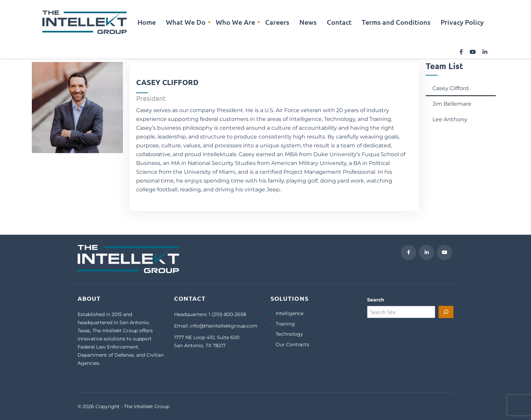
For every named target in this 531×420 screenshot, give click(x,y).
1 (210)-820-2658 (227, 314)
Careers (277, 22)
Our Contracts (292, 345)
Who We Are (235, 22)
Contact (339, 22)
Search (376, 300)
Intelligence (290, 313)
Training (285, 324)
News (308, 22)
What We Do (186, 22)
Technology (289, 334)
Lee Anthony (450, 119)
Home (147, 22)
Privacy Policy (462, 22)
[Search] (446, 312)
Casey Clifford (451, 88)
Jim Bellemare (452, 104)
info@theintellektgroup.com (224, 326)
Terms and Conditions (396, 22)
